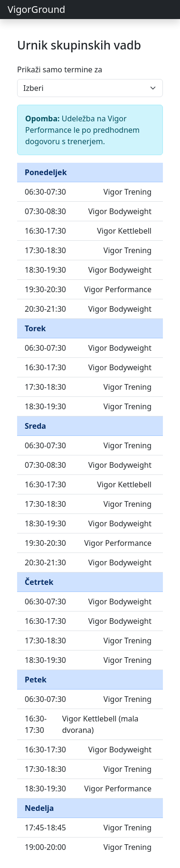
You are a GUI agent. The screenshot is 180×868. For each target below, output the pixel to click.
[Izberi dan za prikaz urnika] (90, 88)
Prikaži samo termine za (60, 69)
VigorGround (36, 9)
